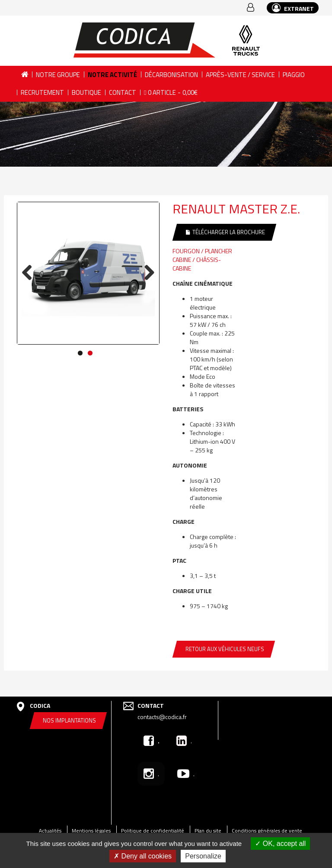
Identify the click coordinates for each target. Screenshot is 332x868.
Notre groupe (58, 75)
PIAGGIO (294, 75)
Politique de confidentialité (153, 831)
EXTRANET (293, 8)
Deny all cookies (143, 856)
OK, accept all (280, 844)
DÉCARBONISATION (171, 75)
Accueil (24, 74)
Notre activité (112, 75)
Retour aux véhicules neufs (225, 649)
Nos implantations (69, 720)
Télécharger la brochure (225, 232)
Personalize (203, 856)
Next (146, 273)
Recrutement (42, 92)
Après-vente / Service (240, 75)
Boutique (86, 92)
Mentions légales (91, 831)
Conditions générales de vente (267, 831)
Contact (123, 92)
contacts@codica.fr (162, 717)
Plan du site (208, 831)
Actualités (50, 831)
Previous (30, 273)
